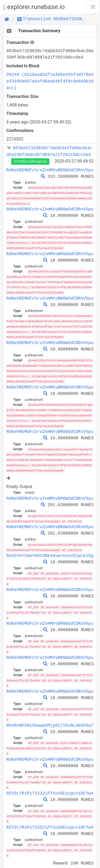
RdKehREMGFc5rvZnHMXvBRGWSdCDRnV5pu (50, 170)
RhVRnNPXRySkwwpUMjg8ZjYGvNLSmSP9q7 (50, 717)
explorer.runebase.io (34, 7)
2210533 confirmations (30, 162)
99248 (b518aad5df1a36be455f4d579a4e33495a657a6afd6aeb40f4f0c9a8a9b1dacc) (50, 81)
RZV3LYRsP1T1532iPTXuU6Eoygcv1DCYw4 (50, 784)
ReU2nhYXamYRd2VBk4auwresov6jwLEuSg (50, 549)
